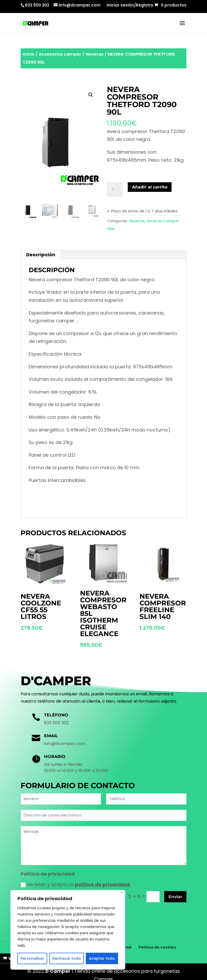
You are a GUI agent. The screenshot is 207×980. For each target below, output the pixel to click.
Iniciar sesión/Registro (130, 5)
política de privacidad (102, 884)
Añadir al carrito (150, 187)
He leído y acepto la (75, 884)
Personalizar (32, 958)
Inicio (29, 54)
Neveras (95, 54)
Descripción (41, 255)
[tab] (41, 255)
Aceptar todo (102, 958)
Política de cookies (157, 940)
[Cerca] (122, 893)
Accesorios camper (60, 54)
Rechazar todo (67, 958)
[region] (68, 930)
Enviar (175, 897)
